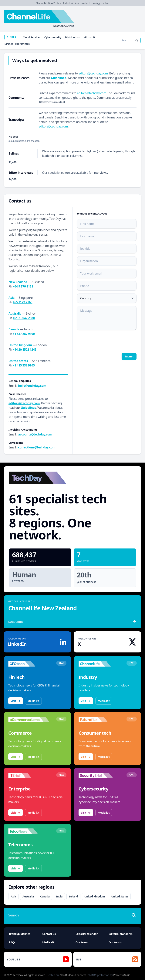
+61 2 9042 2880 (24, 318)
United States (120, 896)
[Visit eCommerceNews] (29, 720)
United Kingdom (95, 896)
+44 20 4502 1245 (25, 350)
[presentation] (106, 341)
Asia (13, 896)
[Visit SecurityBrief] (99, 775)
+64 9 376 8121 (23, 286)
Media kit (33, 701)
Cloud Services (32, 37)
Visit (16, 701)
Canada (45, 896)
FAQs (12, 942)
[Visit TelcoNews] (29, 831)
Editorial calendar (87, 934)
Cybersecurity (53, 37)
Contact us (49, 934)
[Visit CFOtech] (29, 664)
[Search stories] (119, 40)
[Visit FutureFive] (99, 720)
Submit (129, 356)
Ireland (73, 896)
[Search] (137, 40)
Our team (82, 942)
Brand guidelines (20, 934)
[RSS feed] (107, 959)
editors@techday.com (93, 73)
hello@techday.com (32, 386)
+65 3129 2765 (23, 302)
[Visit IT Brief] (29, 775)
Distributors (72, 37)
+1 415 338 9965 (24, 365)
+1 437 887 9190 (24, 334)
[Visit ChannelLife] (99, 664)
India (59, 896)
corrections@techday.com (37, 447)
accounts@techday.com (35, 434)
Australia (28, 896)
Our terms (115, 942)
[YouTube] (38, 959)
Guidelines (59, 78)
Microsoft (89, 37)
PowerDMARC (121, 975)
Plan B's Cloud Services (73, 975)
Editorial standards (121, 934)
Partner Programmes (17, 44)
